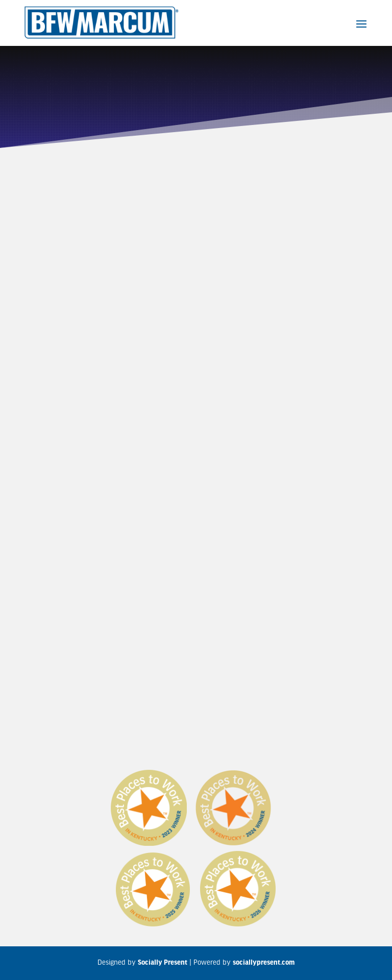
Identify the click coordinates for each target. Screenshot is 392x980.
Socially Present (163, 963)
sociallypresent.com (264, 963)
